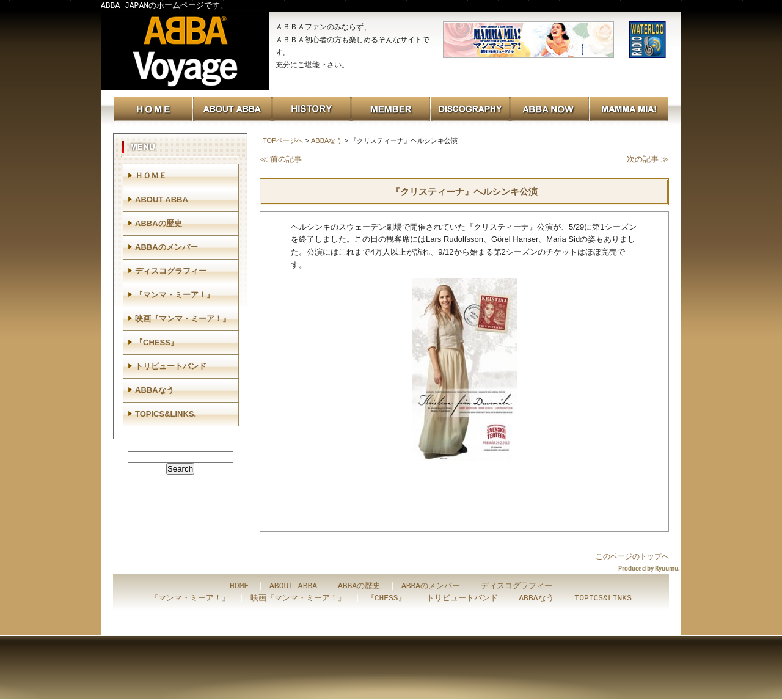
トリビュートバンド (171, 366)
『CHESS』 (157, 342)
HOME (239, 586)
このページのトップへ (632, 556)
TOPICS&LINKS (603, 599)
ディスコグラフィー (171, 271)
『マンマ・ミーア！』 (175, 295)
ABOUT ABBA (162, 199)
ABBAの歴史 (159, 223)
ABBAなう (327, 140)
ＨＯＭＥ (151, 176)
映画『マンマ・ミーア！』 (183, 319)
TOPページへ (283, 140)
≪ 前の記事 (281, 159)
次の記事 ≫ (648, 159)
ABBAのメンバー (166, 247)
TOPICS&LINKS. (166, 414)
